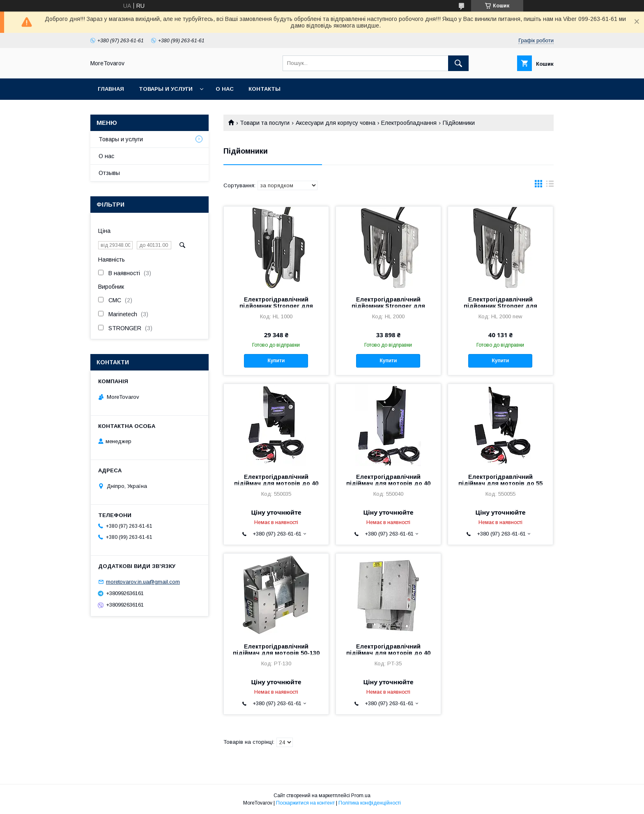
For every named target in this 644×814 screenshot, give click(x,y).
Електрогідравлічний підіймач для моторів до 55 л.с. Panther (500, 483)
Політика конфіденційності (370, 803)
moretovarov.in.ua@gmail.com (143, 582)
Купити (276, 361)
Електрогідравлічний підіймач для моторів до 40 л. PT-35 (388, 653)
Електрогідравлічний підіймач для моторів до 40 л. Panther (276, 483)
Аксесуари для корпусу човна (336, 123)
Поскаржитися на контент (305, 803)
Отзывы (109, 173)
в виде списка (550, 186)
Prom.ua (361, 796)
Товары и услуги (166, 89)
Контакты (264, 89)
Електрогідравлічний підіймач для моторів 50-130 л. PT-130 (276, 653)
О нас (225, 89)
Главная (111, 89)
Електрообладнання (409, 123)
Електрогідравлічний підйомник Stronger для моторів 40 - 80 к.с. (276, 306)
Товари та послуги (265, 123)
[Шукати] (458, 63)
